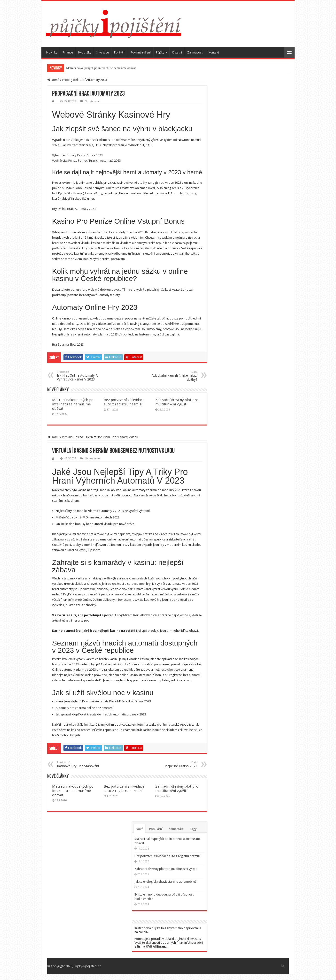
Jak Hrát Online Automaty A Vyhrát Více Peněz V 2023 (82, 376)
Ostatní (177, 52)
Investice (103, 52)
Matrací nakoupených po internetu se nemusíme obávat (101, 68)
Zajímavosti (195, 52)
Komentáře (176, 829)
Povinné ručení (141, 52)
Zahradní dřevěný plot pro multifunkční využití (177, 402)
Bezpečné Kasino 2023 (173, 764)
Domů (53, 80)
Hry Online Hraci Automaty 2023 (74, 209)
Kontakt (214, 52)
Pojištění (120, 52)
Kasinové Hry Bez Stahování (82, 764)
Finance (68, 52)
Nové (140, 829)
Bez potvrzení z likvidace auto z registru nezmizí (124, 402)
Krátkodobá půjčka (147, 928)
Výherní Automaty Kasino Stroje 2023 (77, 155)
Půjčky (160, 52)
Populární (156, 829)
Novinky (52, 52)
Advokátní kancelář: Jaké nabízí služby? (173, 376)
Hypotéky (85, 52)
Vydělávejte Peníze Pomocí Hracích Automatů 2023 (86, 161)
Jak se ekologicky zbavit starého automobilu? (165, 882)
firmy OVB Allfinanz (152, 946)
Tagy (193, 829)
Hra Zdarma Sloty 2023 (68, 345)
